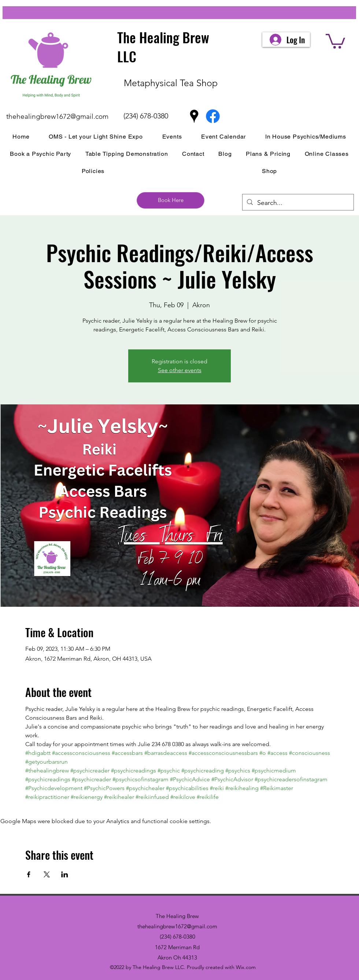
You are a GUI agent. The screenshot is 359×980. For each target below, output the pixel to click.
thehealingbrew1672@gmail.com (57, 116)
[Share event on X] (47, 874)
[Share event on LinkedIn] (65, 874)
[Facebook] (213, 116)
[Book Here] (171, 200)
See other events (180, 370)
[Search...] (298, 203)
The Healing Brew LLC (163, 47)
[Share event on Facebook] (29, 874)
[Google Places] (194, 116)
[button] (335, 41)
